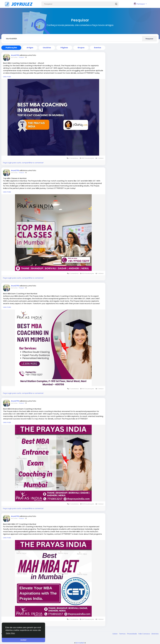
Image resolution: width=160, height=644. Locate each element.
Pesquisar (149, 39)
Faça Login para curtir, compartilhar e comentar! (23, 163)
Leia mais (7, 77)
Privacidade (132, 634)
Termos (123, 634)
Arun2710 (15, 55)
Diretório (155, 634)
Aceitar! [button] (23, 640)
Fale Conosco (144, 634)
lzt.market (80, 643)
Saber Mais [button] (10, 633)
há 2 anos (14, 57)
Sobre (115, 634)
